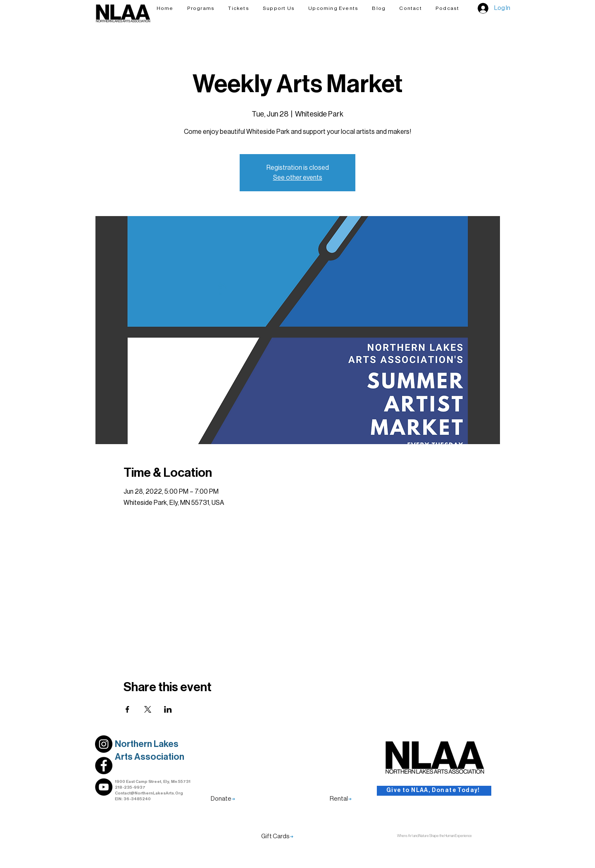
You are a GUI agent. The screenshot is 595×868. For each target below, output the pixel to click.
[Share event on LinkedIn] (168, 709)
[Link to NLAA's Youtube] (104, 787)
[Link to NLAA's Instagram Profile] (104, 744)
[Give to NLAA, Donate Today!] (434, 791)
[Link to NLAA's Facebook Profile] (104, 766)
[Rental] (341, 799)
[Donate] (223, 799)
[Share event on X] (148, 709)
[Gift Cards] (277, 837)
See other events (298, 178)
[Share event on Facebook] (127, 709)
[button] (278, 8)
